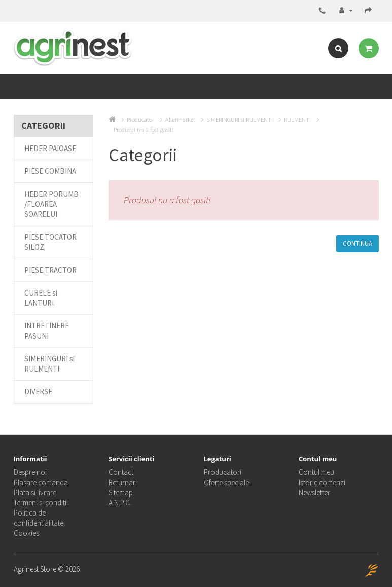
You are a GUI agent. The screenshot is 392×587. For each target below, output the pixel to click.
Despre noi (30, 472)
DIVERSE (38, 392)
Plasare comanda (41, 482)
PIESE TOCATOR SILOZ (50, 242)
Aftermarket (180, 119)
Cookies (26, 533)
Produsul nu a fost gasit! (144, 130)
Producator (140, 119)
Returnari (123, 482)
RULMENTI (297, 119)
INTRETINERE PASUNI (47, 331)
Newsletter (314, 492)
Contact (121, 472)
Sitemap (121, 492)
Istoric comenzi (322, 482)
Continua (358, 244)
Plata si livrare (35, 492)
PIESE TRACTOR (50, 270)
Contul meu (316, 472)
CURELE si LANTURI (41, 298)
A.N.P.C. (120, 503)
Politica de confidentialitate (39, 518)
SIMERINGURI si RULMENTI (49, 364)
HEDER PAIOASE (50, 148)
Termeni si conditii (41, 503)
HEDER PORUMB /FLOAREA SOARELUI (51, 204)
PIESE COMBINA (50, 171)
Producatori (223, 472)
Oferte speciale (226, 482)
